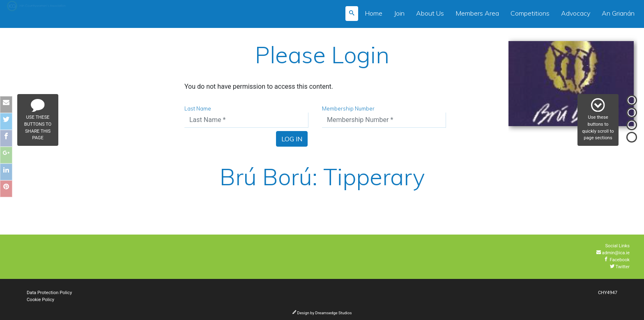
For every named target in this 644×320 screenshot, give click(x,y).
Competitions (530, 13)
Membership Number (348, 108)
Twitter (620, 267)
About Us (430, 13)
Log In (292, 139)
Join (399, 13)
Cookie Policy (40, 300)
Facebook (617, 260)
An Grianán (618, 13)
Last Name (198, 108)
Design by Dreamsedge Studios (322, 313)
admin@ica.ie (613, 253)
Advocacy (576, 13)
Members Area (477, 13)
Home (374, 13)
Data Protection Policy (49, 293)
